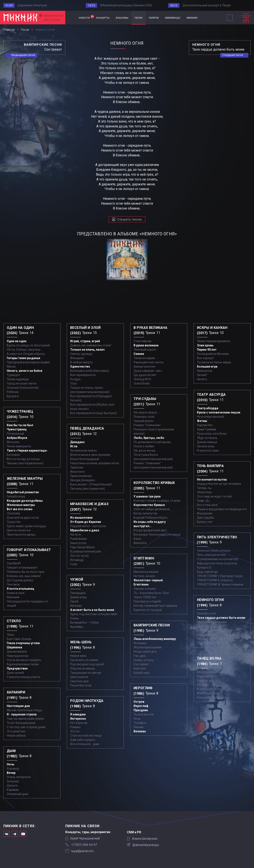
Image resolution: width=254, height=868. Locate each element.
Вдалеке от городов (148, 610)
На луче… (76, 535)
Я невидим (78, 714)
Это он (75, 731)
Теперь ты (204, 488)
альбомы (122, 17)
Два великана (17, 652)
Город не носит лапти (22, 383)
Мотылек (13, 442)
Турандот (14, 375)
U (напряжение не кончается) (218, 559)
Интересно (78, 719)
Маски (11, 366)
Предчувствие (17, 668)
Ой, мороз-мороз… (146, 412)
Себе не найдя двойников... (153, 509)
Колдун (75, 379)
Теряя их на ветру (209, 626)
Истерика (140, 643)
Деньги (12, 785)
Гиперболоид (16, 496)
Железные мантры (21, 505)
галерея (154, 17)
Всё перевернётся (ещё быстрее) (93, 413)
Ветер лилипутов (145, 513)
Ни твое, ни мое (144, 576)
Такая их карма (144, 358)
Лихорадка (78, 593)
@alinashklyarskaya (146, 845)
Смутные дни (79, 681)
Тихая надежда (18, 379)
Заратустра (78, 543)
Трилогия (77, 467)
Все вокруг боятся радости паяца (157, 535)
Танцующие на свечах (86, 673)
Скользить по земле (84, 660)
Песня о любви (144, 446)
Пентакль (13, 584)
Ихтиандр (77, 560)
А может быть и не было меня (92, 610)
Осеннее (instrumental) (23, 388)
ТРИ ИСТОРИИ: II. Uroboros (215, 580)
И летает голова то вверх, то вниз (157, 501)
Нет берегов (79, 723)
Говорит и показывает (22, 568)
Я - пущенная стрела (22, 714)
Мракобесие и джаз (85, 530)
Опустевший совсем (211, 643)
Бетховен (13, 455)
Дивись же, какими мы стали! (91, 345)
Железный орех (208, 693)
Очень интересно (19, 777)
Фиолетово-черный (148, 580)
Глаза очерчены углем (23, 643)
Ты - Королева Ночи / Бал (151, 593)
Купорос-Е (204, 568)
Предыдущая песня (23, 55)
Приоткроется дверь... (22, 535)
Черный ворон (143, 421)
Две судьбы (205, 518)
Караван (13, 790)
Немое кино (78, 656)
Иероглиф (141, 706)
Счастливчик (143, 341)
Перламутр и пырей (147, 601)
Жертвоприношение (148, 647)
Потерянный (15, 434)
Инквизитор (205, 676)
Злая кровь (205, 345)
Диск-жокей (15, 673)
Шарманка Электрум (32, 5)
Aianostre (140, 543)
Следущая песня (233, 55)
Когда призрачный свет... (151, 530)
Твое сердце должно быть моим (221, 618)
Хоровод (13, 769)
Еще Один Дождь (19, 639)
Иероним (13, 597)
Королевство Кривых (149, 505)
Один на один (17, 341)
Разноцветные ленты (149, 362)
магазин (192, 17)
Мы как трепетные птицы (24, 710)
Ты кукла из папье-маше (214, 362)
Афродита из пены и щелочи (217, 563)
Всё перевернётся (83, 375)
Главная (70, 18)
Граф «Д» (203, 501)
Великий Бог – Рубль (85, 623)
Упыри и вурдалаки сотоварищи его (222, 509)
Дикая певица (207, 442)
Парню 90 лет (207, 350)
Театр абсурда (208, 408)
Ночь (10, 764)
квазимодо (173, 17)
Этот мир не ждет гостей (214, 496)
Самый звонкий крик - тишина (218, 635)
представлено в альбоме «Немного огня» (127, 234)
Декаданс (77, 442)
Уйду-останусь (207, 438)
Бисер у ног (205, 522)
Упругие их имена (82, 668)
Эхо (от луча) (79, 556)
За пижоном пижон (83, 451)
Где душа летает (145, 375)
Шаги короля (79, 677)
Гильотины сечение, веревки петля (95, 463)
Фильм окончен (144, 366)
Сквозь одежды (81, 354)
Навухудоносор (18, 656)
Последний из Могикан (213, 354)
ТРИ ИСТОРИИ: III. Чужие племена (220, 584)
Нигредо (76, 606)
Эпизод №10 (142, 379)
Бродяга (13, 396)
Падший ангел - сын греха (88, 526)
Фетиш (202, 421)
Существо (14, 522)
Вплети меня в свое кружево (90, 455)
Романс (75, 727)
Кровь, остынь (144, 660)
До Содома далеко (20, 580)
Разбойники (79, 539)
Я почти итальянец (20, 589)
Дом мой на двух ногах (23, 518)
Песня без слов (81, 685)
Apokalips (77, 627)
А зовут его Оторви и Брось (26, 354)
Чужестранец (17, 429)
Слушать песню (130, 219)
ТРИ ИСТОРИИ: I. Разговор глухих (220, 576)
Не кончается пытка (212, 479)
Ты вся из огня (144, 714)
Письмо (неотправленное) (25, 463)
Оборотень (205, 492)
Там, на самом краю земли (25, 719)
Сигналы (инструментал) (87, 489)
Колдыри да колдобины (25, 501)
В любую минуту (81, 362)
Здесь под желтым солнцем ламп (94, 614)
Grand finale (142, 383)
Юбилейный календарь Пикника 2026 (126, 5)
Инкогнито (77, 472)
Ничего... (203, 379)
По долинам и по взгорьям (152, 442)
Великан (140, 731)
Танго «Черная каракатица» (27, 451)
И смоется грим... (209, 451)
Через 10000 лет (145, 597)
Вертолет (140, 668)
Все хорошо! (205, 358)
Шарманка (14, 647)
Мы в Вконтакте (6, 834)
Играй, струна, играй (85, 341)
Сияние (139, 354)
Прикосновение (81, 476)
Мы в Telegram (15, 834)
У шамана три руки (147, 496)
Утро (74, 383)
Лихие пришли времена (213, 341)
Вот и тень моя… (208, 505)
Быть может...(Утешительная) (91, 484)
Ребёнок (13, 392)
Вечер (11, 773)
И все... (138, 539)
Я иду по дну (206, 681)
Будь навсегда (207, 572)
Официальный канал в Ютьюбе (23, 834)
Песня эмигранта (19, 446)
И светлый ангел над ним (214, 630)
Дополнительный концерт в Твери (207, 5)
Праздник (141, 710)
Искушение (205, 513)
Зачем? (202, 375)
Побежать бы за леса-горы (25, 572)
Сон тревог (141, 664)
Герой (74, 601)
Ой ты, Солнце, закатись (24, 350)
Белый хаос (142, 673)
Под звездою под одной (87, 664)
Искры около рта (145, 652)
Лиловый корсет (145, 350)
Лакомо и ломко (145, 589)
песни (139, 17)
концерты (103, 17)
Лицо (10, 635)
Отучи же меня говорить (24, 660)
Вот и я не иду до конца (23, 459)
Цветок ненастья (19, 530)
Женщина (77, 358)
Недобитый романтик (23, 492)
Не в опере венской (210, 417)
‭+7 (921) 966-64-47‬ (84, 845)
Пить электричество (211, 555)
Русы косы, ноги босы (212, 434)
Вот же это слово (20, 509)
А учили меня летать (212, 689)
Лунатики (13, 513)
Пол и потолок (207, 639)
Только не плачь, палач (87, 350)
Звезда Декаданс (83, 480)
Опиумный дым (17, 794)
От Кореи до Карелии (86, 522)
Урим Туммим (207, 429)
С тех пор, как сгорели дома (26, 727)
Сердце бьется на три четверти (219, 484)
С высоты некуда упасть (24, 677)
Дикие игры (78, 597)
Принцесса (205, 371)
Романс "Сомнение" (147, 425)
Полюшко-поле (144, 417)
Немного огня (206, 613)
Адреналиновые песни (23, 664)
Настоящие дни (18, 706)
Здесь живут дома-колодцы (26, 526)
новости (86, 17)
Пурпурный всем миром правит (29, 362)
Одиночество (80, 366)
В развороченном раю (86, 551)
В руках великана (146, 345)
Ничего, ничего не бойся (25, 371)
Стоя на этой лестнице (86, 736)
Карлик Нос (205, 425)
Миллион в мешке (146, 572)
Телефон (140, 723)
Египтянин (141, 584)
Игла (74, 446)
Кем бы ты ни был (20, 425)
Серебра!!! (14, 563)
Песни (25, 30)
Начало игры (206, 446)
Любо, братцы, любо (149, 438)
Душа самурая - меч (148, 371)
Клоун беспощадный (85, 459)
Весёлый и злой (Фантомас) (89, 371)
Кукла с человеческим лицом (219, 412)
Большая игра (207, 366)
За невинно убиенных (212, 622)
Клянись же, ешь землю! (24, 576)
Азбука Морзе (17, 438)
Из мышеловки (81, 518)
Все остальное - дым (85, 744)
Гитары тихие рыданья (23, 358)
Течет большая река (21, 723)
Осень (74, 618)
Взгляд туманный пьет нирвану (156, 606)
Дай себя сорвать (83, 740)
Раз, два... (140, 656)
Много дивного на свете (214, 672)
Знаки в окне (16, 593)
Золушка (13, 781)
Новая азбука (16, 736)
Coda (74, 564)
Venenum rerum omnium (214, 551)
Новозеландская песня (213, 697)
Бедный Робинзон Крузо (151, 518)
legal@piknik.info (83, 851)
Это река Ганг (16, 731)
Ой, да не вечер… (145, 451)
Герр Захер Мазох (83, 547)
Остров (139, 702)
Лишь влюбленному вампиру (155, 639)
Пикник (139, 727)
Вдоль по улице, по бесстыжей (28, 345)
